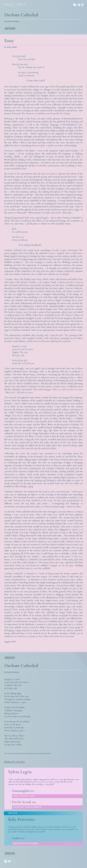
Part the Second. (22, 802)
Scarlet (16, 838)
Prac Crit (15, 5)
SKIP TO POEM (10, 29)
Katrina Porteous (13, 21)
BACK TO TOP (10, 658)
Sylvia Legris (20, 772)
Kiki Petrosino (21, 819)
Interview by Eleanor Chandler (27, 807)
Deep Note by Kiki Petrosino (25, 843)
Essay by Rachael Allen (24, 796)
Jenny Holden (12, 47)
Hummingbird (21, 791)
